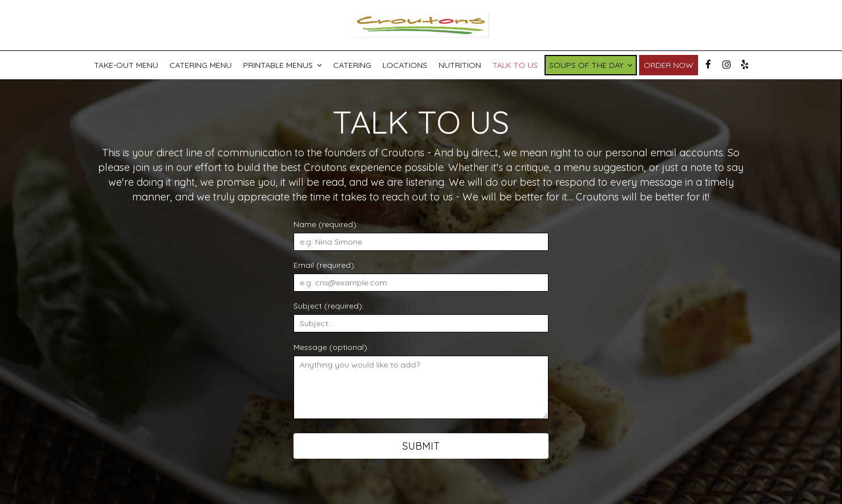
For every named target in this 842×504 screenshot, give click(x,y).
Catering (352, 65)
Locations (405, 65)
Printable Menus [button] (282, 65)
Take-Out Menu (126, 65)
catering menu (201, 65)
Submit (421, 446)
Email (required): (325, 265)
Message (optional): (331, 347)
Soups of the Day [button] (591, 65)
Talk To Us (515, 65)
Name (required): (326, 224)
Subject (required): (329, 306)
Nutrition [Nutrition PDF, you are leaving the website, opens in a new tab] (460, 65)
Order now (669, 65)
